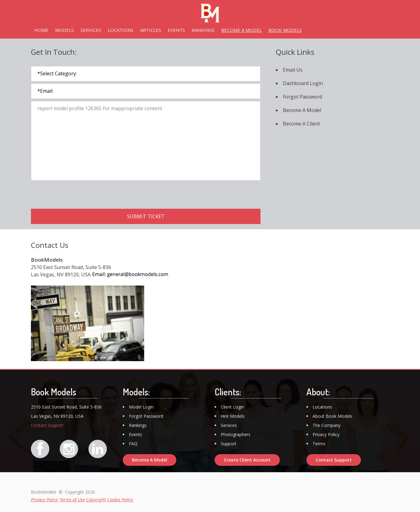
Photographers (236, 434)
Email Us (293, 70)
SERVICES (91, 30)
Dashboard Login (303, 83)
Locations (322, 407)
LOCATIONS (121, 30)
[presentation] (77, 195)
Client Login (232, 407)
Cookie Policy (120, 499)
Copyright (96, 499)
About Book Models (332, 416)
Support (229, 444)
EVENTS (176, 30)
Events (135, 434)
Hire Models (233, 416)
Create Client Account (247, 460)
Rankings (138, 425)
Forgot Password (302, 97)
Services (229, 425)
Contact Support (47, 425)
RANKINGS (203, 30)
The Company (326, 425)
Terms (319, 444)
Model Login (141, 407)
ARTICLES (151, 30)
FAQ (133, 444)
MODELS (64, 30)
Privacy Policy (326, 434)
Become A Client (301, 124)
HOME (41, 30)
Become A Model (302, 110)
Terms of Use (72, 499)
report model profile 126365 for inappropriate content (146, 141)
